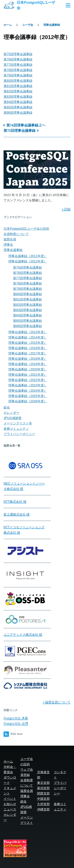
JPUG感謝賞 (13, 418)
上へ (42, 125)
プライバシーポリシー (19, 434)
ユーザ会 (28, 25)
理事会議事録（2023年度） (28, 385)
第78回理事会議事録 (18, 70)
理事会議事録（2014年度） (28, 337)
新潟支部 (43, 788)
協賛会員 (10, 239)
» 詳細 (66, 209)
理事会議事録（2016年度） (28, 348)
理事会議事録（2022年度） (28, 380)
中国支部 (43, 799)
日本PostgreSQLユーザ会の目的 (26, 229)
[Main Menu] (68, 5)
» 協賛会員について (57, 702)
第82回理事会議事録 (18, 91)
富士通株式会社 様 (17, 514)
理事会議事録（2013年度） (28, 332)
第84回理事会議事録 (18, 102)
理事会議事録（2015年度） (28, 343)
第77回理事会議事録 (18, 65)
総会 (7, 407)
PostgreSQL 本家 (16, 718)
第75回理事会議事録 (18, 54)
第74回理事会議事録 (22, 125)
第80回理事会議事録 (18, 81)
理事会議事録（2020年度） (28, 369)
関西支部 (43, 793)
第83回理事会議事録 (18, 97)
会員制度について (16, 234)
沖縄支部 (43, 809)
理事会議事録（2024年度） (28, 391)
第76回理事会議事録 (18, 59)
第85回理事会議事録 (18, 107)
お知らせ (10, 804)
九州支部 (43, 804)
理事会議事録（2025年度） (28, 396)
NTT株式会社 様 (15, 502)
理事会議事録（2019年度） (28, 364)
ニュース (10, 809)
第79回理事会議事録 (18, 75)
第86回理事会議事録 (18, 113)
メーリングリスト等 (18, 423)
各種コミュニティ (16, 429)
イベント (10, 799)
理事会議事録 (52, 25)
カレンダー (11, 413)
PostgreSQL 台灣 (16, 723)
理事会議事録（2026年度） (28, 401)
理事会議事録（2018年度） (28, 359)
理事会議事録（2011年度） (28, 256)
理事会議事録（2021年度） (28, 375)
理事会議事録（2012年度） (28, 261)
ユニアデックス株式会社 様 (23, 635)
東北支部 (43, 783)
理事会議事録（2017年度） (28, 353)
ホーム (8, 25)
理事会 (8, 245)
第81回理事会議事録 (18, 86)
